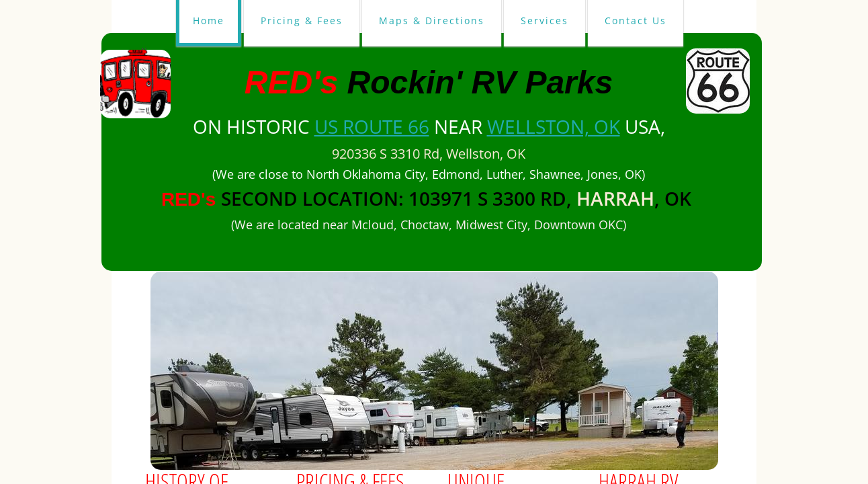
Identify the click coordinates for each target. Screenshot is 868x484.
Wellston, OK (554, 126)
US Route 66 (372, 126)
